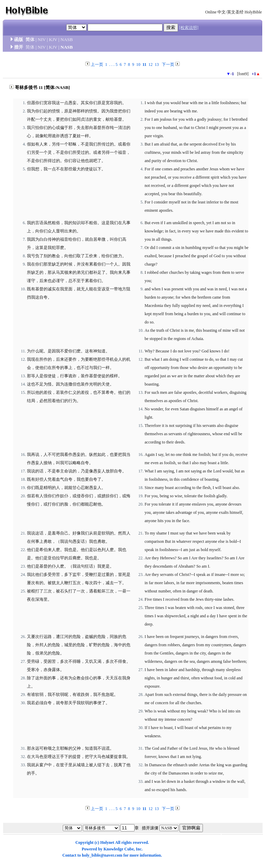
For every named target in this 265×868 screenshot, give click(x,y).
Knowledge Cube (119, 849)
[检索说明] (189, 28)
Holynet (107, 842)
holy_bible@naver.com (102, 855)
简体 (30, 39)
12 (150, 64)
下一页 (168, 64)
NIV (42, 39)
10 (138, 64)
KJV (53, 39)
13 (157, 64)
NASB (67, 39)
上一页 (97, 64)
